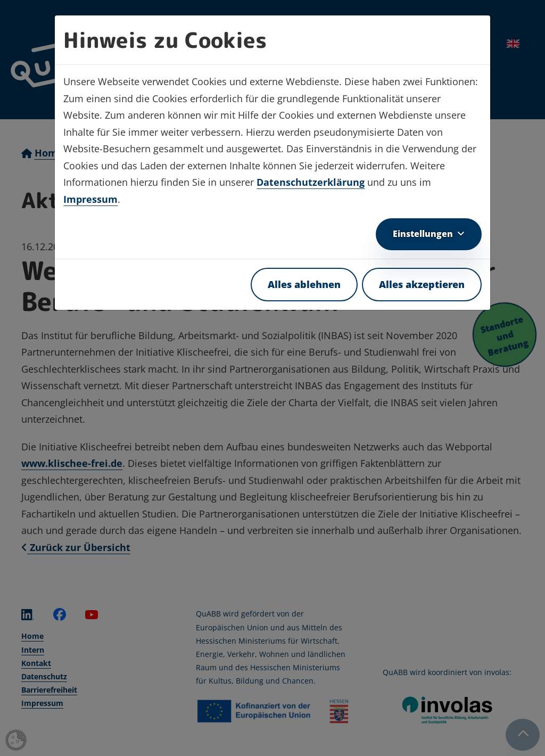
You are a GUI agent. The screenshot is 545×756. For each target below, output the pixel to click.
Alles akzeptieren (422, 284)
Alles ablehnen (304, 284)
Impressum (90, 199)
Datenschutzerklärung (311, 182)
